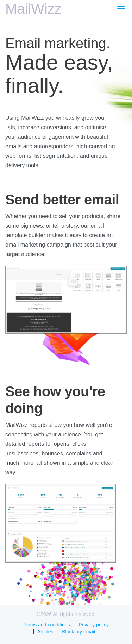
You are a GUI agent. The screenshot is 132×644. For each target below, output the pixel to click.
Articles (45, 632)
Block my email (78, 632)
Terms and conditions (46, 625)
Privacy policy (94, 625)
